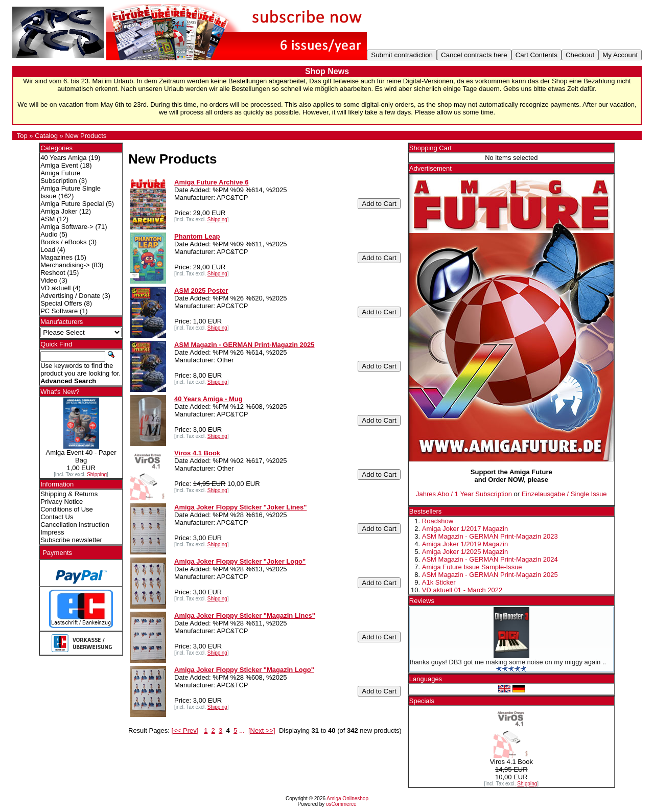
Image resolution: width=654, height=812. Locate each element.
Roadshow (438, 521)
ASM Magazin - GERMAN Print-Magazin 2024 (490, 559)
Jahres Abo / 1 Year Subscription (464, 494)
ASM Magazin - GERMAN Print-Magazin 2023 (490, 536)
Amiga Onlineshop (347, 798)
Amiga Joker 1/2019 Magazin (465, 544)
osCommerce (341, 804)
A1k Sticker (439, 582)
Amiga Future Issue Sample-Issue (472, 567)
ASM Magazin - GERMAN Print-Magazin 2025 (490, 575)
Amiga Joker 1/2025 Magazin (465, 552)
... (242, 730)
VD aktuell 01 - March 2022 (462, 590)
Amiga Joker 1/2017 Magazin (465, 529)
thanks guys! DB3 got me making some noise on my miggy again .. (508, 662)
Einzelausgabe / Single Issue (564, 494)
